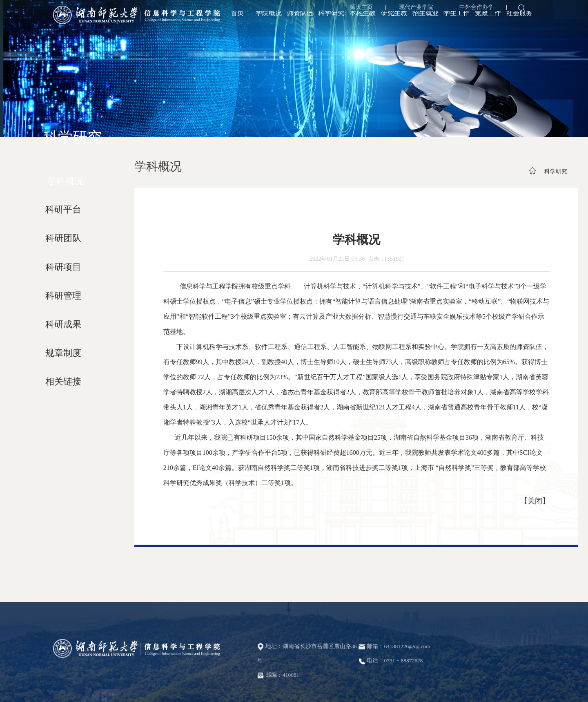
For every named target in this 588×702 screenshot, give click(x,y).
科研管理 (63, 296)
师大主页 (358, 9)
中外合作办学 (473, 9)
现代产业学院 (413, 9)
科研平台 (63, 210)
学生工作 (457, 23)
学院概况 (269, 23)
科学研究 (331, 23)
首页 (237, 23)
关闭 (535, 501)
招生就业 (425, 23)
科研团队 (63, 238)
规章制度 (63, 353)
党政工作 (488, 23)
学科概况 (65, 181)
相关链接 (63, 382)
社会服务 (519, 23)
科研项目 (63, 267)
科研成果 (63, 324)
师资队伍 (300, 23)
